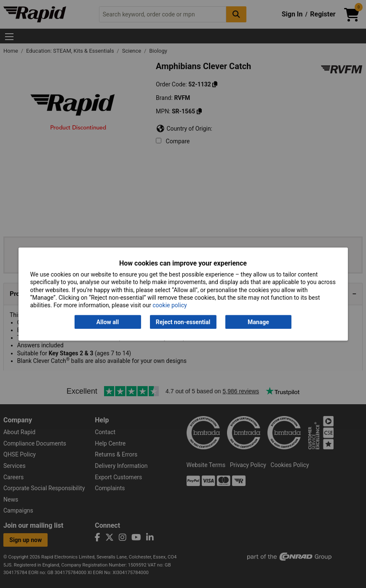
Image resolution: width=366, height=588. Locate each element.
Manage (258, 322)
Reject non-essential (183, 322)
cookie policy (170, 305)
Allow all (108, 322)
